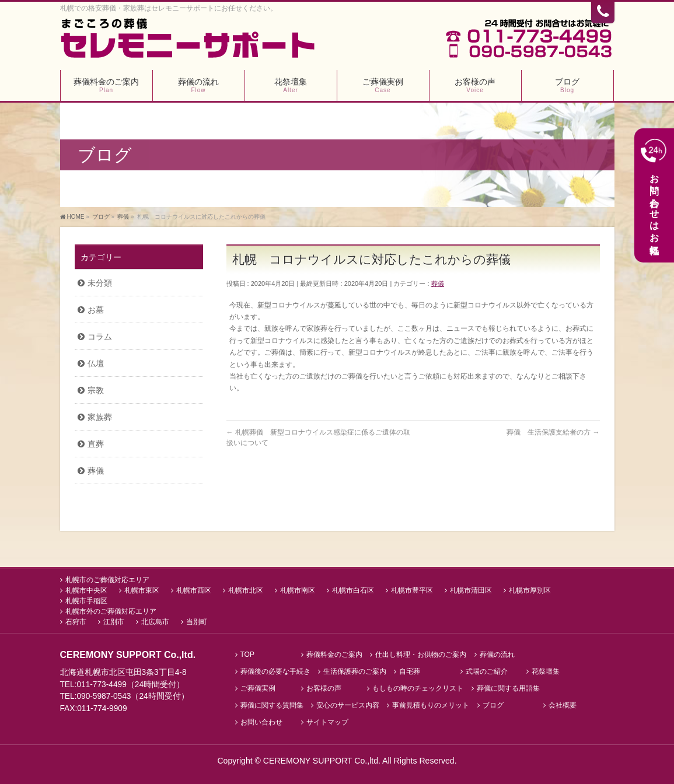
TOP (247, 654)
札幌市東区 (142, 589)
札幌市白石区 (353, 589)
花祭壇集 (546, 671)
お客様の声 (324, 687)
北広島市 (155, 621)
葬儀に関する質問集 (272, 704)
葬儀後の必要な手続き (275, 671)
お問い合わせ (261, 721)
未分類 (100, 283)
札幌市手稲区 (86, 600)
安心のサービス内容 (348, 704)
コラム (100, 337)
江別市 (114, 621)
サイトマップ (327, 721)
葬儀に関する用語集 (508, 687)
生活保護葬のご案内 (355, 671)
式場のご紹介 (487, 671)
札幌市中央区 (86, 589)
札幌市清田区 (471, 589)
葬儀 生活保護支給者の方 (553, 432)
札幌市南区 (298, 589)
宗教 (96, 390)
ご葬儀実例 (258, 687)
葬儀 (438, 283)
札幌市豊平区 (412, 589)
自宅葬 (410, 671)
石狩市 (76, 621)
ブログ (493, 704)
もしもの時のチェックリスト (418, 687)
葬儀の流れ (497, 654)
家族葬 (100, 417)
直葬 (96, 444)
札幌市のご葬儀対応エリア (107, 579)
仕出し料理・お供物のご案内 (421, 654)
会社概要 (563, 704)
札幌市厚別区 (530, 589)
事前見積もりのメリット (431, 704)
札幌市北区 (246, 589)
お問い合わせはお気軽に (654, 195)
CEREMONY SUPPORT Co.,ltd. (323, 759)
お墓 (96, 310)
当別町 (197, 621)
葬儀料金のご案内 (334, 654)
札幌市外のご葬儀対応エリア (111, 610)
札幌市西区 (194, 589)
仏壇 (96, 363)
